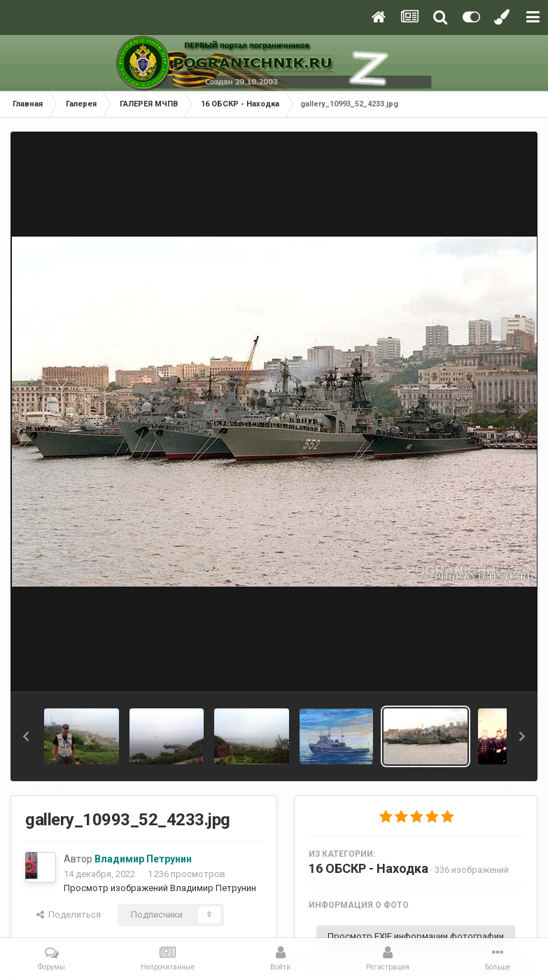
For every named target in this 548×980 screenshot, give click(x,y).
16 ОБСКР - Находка (368, 868)
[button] (26, 736)
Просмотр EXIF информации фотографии (416, 936)
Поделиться (69, 915)
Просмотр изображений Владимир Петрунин (160, 888)
